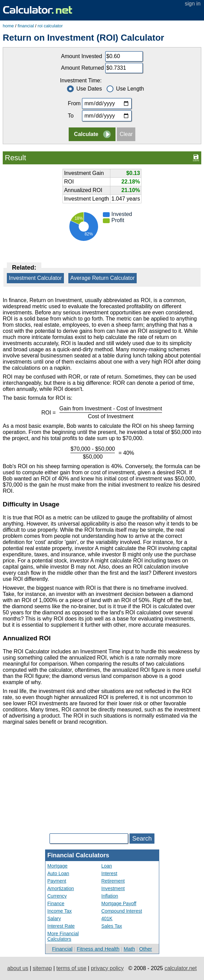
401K (107, 918)
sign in (193, 4)
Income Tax (60, 911)
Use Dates (85, 89)
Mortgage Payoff (119, 903)
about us (18, 968)
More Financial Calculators (63, 936)
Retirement (113, 881)
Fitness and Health (98, 949)
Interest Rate (61, 926)
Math (129, 949)
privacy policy (107, 968)
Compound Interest (122, 911)
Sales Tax (112, 926)
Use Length (125, 89)
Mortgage (58, 866)
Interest (110, 873)
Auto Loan (58, 873)
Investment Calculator (35, 278)
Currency (57, 896)
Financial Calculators (78, 855)
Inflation (110, 896)
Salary (54, 918)
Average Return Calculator (103, 278)
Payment (57, 881)
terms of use (71, 968)
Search (142, 839)
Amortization (61, 888)
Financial (62, 949)
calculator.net (180, 968)
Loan (107, 866)
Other (146, 949)
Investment (113, 888)
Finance (56, 903)
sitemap (42, 968)
